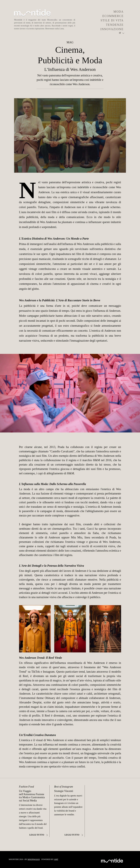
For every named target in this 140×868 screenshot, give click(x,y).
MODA (119, 12)
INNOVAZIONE (112, 29)
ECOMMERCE (113, 16)
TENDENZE (115, 25)
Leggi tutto (39, 835)
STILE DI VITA (112, 20)
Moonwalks (34, 859)
